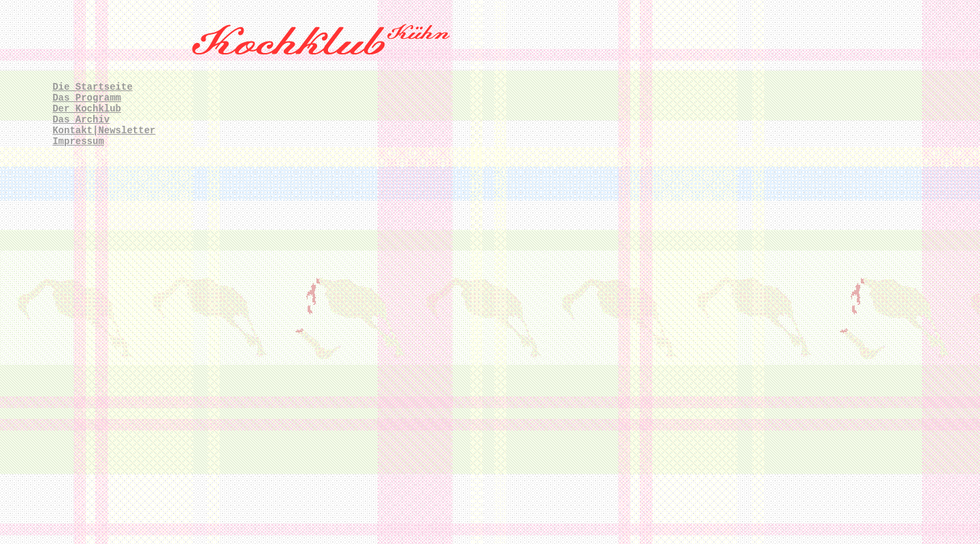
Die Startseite (93, 87)
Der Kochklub (87, 109)
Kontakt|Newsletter (104, 131)
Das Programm (87, 98)
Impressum (78, 141)
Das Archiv (81, 120)
